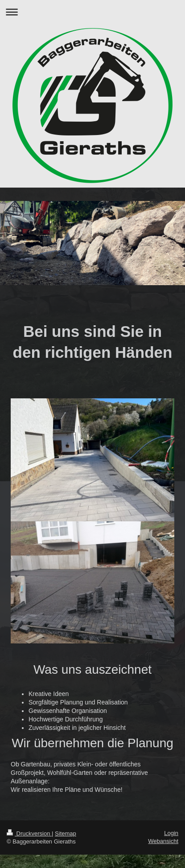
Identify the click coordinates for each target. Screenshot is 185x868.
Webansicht (163, 841)
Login (171, 833)
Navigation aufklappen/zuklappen (92, 12)
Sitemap (66, 833)
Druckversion (29, 833)
